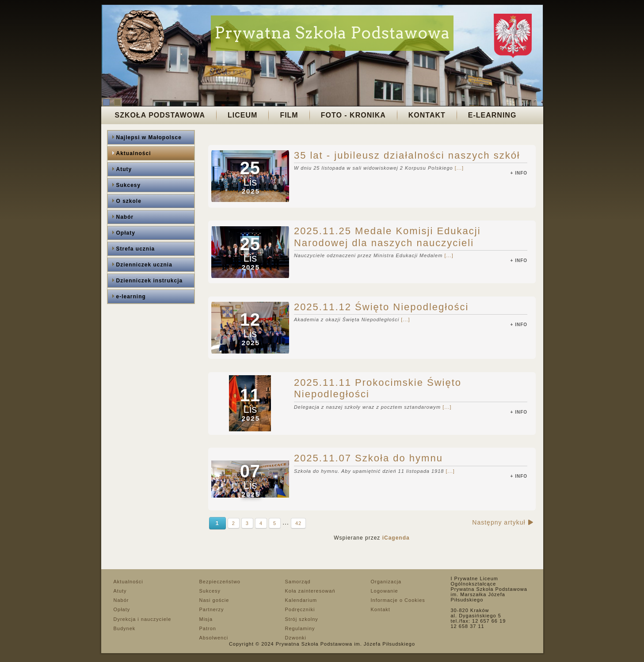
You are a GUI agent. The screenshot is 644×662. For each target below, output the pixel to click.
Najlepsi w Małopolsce (149, 137)
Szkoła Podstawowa (160, 115)
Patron (208, 628)
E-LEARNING (492, 115)
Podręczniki (300, 609)
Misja (206, 619)
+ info (519, 173)
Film (289, 115)
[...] (459, 168)
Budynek (125, 628)
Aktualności (134, 153)
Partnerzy (212, 609)
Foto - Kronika (353, 115)
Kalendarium (301, 600)
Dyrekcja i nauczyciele (143, 619)
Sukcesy (129, 185)
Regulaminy (300, 628)
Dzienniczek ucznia (144, 265)
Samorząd (298, 582)
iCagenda (396, 538)
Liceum (242, 115)
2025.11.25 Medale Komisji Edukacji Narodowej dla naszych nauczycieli (387, 237)
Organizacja (386, 582)
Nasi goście (214, 600)
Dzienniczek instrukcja (150, 281)
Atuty (124, 169)
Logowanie (385, 591)
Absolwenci (214, 638)
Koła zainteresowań (310, 591)
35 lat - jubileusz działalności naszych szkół (407, 155)
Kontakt (427, 115)
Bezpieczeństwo (220, 582)
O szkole (129, 201)
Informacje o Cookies (398, 600)
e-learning (131, 297)
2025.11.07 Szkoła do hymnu (368, 458)
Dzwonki (296, 638)
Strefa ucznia (136, 249)
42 (298, 523)
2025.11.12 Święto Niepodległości (381, 307)
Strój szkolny (302, 619)
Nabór (125, 217)
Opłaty (126, 233)
